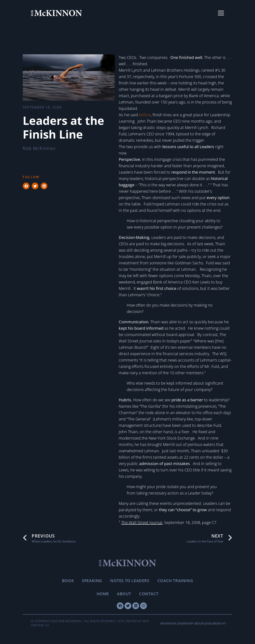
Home (103, 594)
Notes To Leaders (130, 581)
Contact (149, 594)
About (124, 594)
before (145, 115)
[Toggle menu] (221, 13)
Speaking (92, 581)
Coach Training (175, 581)
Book (68, 581)
